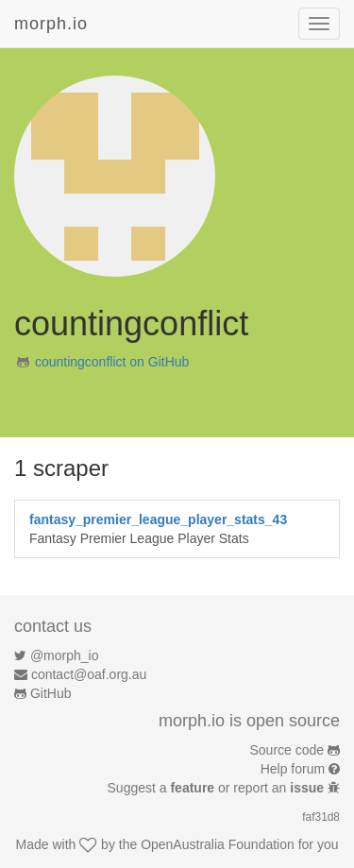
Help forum (293, 769)
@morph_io (65, 655)
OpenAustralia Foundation (218, 844)
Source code (287, 750)
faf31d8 (321, 817)
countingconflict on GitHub (112, 362)
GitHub (51, 693)
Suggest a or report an (218, 788)
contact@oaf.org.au (89, 674)
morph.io (51, 24)
